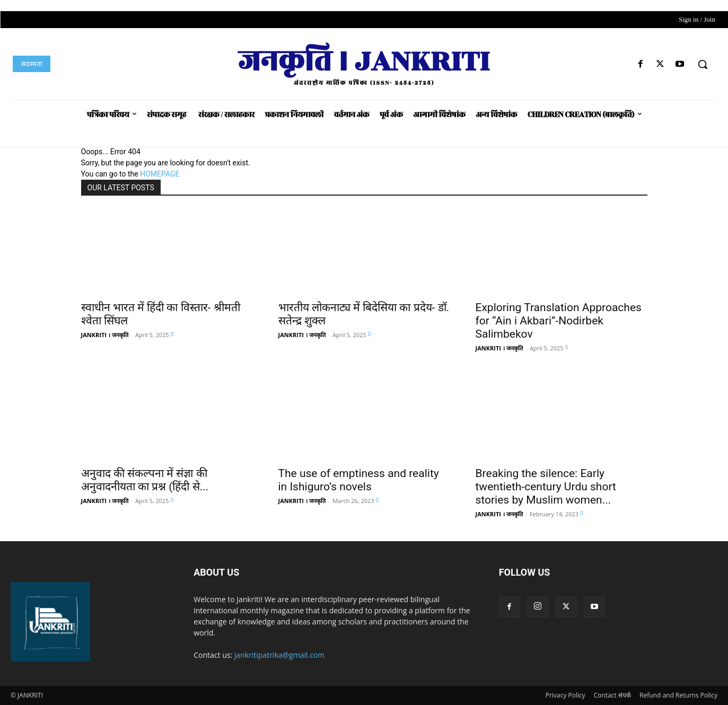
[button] (703, 64)
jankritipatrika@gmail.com (280, 655)
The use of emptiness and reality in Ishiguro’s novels (359, 480)
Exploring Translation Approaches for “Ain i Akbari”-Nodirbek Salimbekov (559, 321)
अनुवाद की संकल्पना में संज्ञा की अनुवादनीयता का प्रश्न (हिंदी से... (145, 480)
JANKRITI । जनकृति (105, 335)
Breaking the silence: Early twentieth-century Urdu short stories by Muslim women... (546, 487)
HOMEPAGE (160, 174)
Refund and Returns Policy (678, 695)
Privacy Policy (565, 695)
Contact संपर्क (612, 695)
